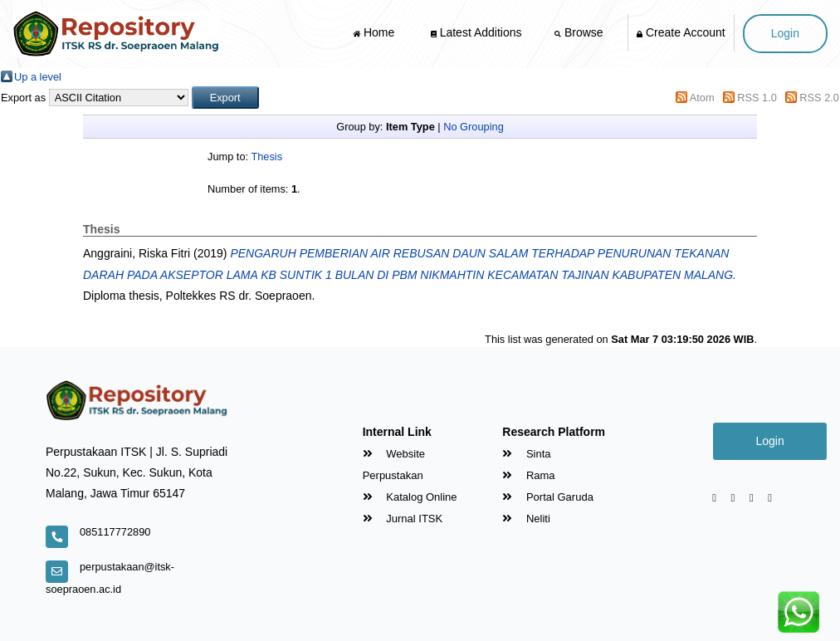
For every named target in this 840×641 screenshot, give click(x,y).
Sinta (526, 454)
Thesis (266, 157)
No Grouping (474, 127)
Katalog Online (410, 497)
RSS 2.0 (819, 98)
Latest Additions (476, 32)
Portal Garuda (548, 497)
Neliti (526, 519)
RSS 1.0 (757, 98)
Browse (580, 32)
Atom (702, 98)
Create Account (681, 32)
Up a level (38, 77)
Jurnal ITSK (403, 519)
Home (375, 32)
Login (785, 33)
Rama (528, 475)
